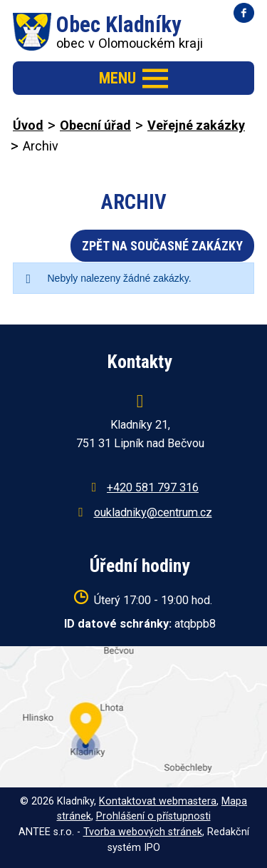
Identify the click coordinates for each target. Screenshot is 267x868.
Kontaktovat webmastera (158, 801)
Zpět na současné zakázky (162, 246)
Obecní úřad (95, 125)
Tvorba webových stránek (143, 832)
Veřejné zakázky (196, 125)
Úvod (28, 125)
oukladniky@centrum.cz (153, 512)
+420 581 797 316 (153, 487)
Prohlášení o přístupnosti (153, 816)
